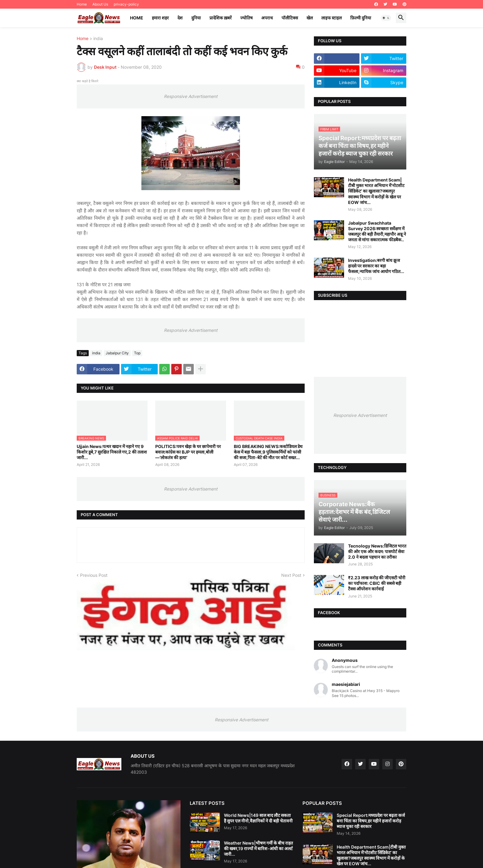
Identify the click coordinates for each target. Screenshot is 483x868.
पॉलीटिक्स (290, 18)
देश (180, 18)
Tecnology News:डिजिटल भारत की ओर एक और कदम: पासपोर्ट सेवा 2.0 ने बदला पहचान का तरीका (377, 551)
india (98, 39)
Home (82, 4)
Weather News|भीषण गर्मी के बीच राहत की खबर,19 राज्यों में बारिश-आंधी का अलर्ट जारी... (258, 848)
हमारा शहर (160, 18)
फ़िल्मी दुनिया (361, 18)
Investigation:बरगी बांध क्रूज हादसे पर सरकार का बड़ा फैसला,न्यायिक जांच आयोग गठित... (376, 266)
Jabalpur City (117, 353)
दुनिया (196, 18)
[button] (386, 18)
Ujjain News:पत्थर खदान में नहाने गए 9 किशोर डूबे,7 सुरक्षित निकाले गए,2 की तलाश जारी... (112, 452)
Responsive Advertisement (191, 96)
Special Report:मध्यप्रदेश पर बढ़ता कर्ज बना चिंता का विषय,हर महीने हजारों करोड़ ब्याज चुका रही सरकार (371, 821)
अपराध (267, 18)
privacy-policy (126, 4)
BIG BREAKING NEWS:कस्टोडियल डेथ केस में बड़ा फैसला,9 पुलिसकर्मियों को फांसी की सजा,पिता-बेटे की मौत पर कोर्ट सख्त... (268, 452)
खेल (310, 18)
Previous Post (94, 575)
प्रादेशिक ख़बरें (221, 18)
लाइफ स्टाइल (331, 18)
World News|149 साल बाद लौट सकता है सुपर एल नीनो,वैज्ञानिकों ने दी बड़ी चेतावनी (258, 818)
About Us (100, 4)
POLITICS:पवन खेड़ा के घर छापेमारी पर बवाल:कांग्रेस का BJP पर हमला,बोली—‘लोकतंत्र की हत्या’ (188, 452)
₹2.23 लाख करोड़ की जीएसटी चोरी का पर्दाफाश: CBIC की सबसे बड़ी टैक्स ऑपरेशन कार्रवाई (377, 583)
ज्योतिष (246, 18)
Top (137, 353)
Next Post (291, 575)
